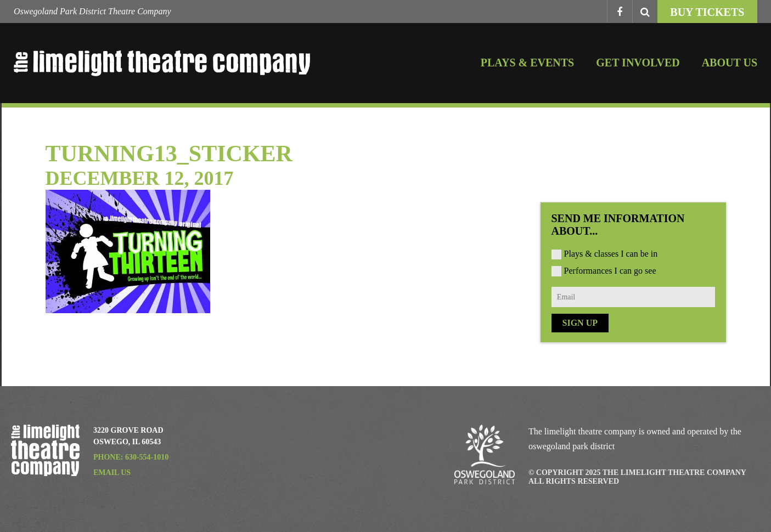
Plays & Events (527, 63)
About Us (730, 63)
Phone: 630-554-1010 (131, 457)
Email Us (112, 472)
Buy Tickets (707, 12)
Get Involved (638, 63)
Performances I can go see (610, 271)
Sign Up (580, 323)
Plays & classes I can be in (611, 254)
